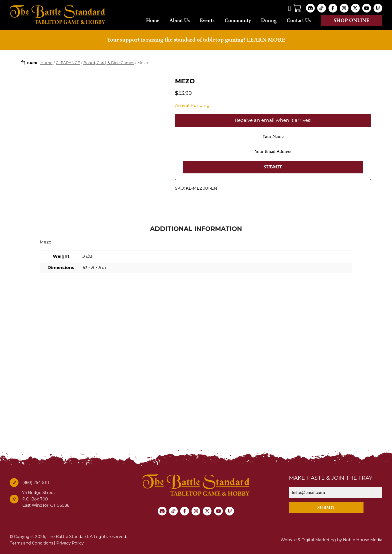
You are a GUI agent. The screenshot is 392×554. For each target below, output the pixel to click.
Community (238, 20)
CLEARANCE (68, 63)
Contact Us (299, 20)
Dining (269, 20)
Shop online (351, 21)
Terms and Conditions (31, 543)
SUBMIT (326, 508)
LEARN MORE (266, 40)
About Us (180, 20)
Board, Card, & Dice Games (109, 63)
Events (207, 20)
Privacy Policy (70, 543)
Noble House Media (363, 540)
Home (153, 20)
